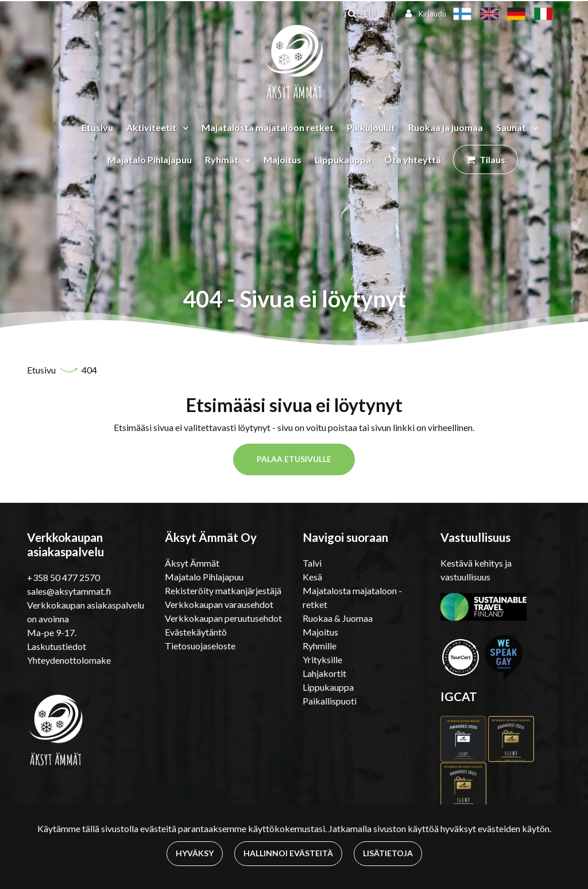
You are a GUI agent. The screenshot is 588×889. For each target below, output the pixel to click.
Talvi (312, 563)
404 (89, 370)
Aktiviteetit (152, 127)
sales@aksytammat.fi (69, 591)
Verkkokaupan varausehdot (219, 604)
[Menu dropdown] (183, 128)
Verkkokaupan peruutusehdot (223, 618)
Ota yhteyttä (413, 159)
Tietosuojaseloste (200, 646)
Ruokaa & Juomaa (338, 618)
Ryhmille (320, 646)
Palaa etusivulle (294, 459)
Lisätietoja (388, 853)
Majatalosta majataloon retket (268, 127)
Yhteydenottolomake (69, 660)
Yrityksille (322, 659)
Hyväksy (195, 853)
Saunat (512, 127)
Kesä (312, 577)
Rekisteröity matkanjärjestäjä (223, 590)
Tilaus (492, 159)
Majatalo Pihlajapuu (150, 159)
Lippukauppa (343, 159)
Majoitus (283, 159)
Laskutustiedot (57, 646)
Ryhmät (223, 159)
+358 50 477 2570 (63, 577)
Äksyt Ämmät (192, 563)
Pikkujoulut (371, 127)
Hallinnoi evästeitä (288, 853)
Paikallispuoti (330, 701)
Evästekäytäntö (196, 632)
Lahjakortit (324, 673)
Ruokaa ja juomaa (446, 127)
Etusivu (97, 127)
